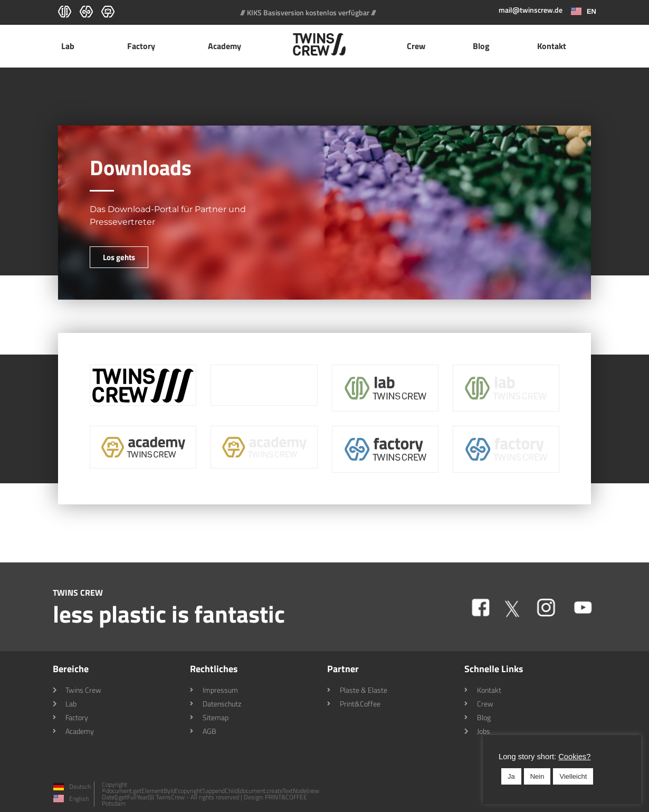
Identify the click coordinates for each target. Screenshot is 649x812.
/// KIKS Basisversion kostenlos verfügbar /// (308, 12)
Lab (70, 46)
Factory (144, 46)
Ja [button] (511, 776)
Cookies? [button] (574, 757)
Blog (481, 46)
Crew (416, 46)
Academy (227, 46)
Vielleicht (573, 776)
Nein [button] (537, 776)
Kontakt (552, 46)
